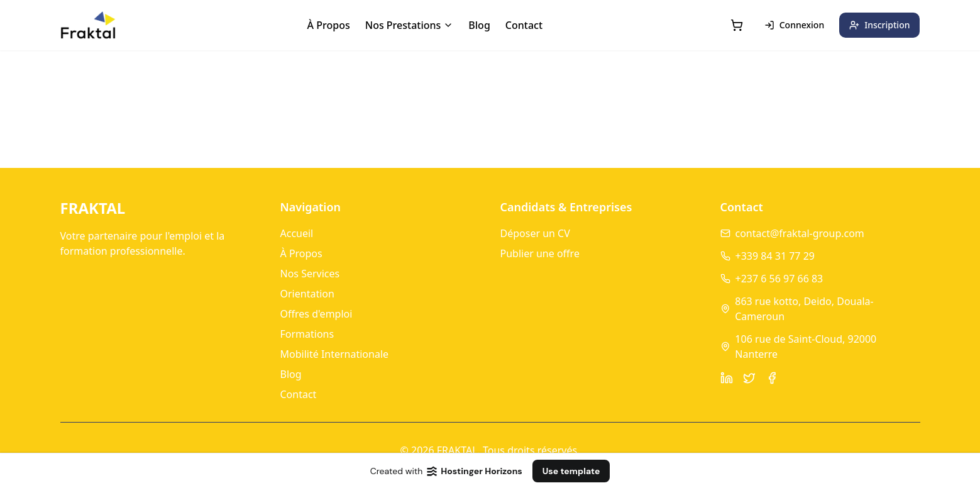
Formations (307, 334)
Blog (479, 25)
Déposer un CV (535, 233)
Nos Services (310, 274)
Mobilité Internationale (335, 354)
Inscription (879, 25)
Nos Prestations (410, 25)
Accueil (297, 233)
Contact (524, 25)
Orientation (307, 294)
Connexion (794, 25)
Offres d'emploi (317, 314)
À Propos (329, 25)
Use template (571, 471)
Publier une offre (540, 253)
